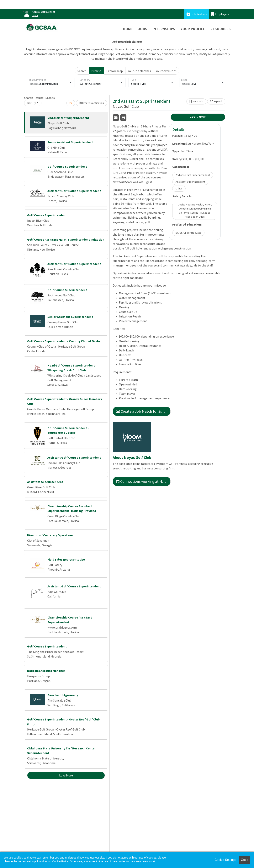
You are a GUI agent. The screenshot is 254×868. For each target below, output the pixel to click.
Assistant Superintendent (45, 482)
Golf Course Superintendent (67, 166)
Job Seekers (197, 14)
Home (128, 29)
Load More (66, 775)
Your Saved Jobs (166, 71)
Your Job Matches (139, 71)
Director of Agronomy (63, 695)
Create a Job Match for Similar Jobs (143, 411)
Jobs (143, 29)
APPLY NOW (198, 117)
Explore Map (115, 71)
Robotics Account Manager (46, 671)
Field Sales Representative (66, 559)
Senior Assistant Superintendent (70, 142)
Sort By (32, 103)
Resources (221, 29)
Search (82, 71)
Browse (96, 71)
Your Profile (193, 29)
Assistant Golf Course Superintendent (74, 191)
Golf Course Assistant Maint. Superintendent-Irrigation (66, 239)
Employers (220, 14)
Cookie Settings (225, 860)
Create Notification (92, 103)
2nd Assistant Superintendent (69, 118)
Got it (245, 860)
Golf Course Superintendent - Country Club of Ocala (63, 341)
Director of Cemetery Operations (50, 535)
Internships (164, 29)
